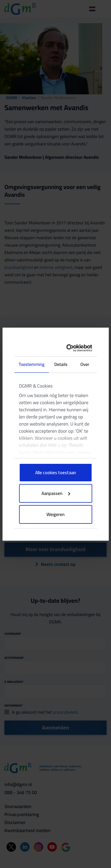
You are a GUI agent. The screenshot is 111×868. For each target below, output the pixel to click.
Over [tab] (85, 364)
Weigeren (55, 514)
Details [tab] (61, 364)
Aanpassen (56, 493)
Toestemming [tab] (32, 364)
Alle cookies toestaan (56, 473)
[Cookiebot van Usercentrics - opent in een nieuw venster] (71, 348)
